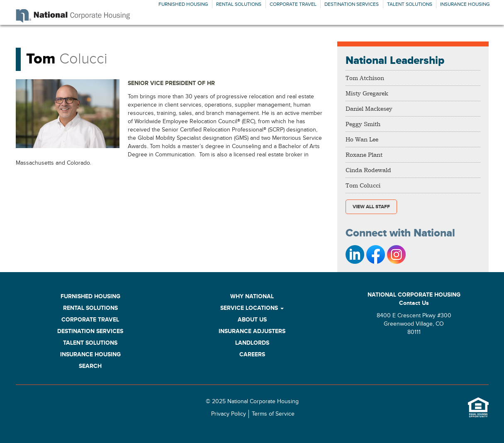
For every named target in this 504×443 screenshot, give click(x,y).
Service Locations (252, 308)
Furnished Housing (183, 4)
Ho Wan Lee (362, 139)
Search (90, 366)
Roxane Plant (364, 155)
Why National (252, 296)
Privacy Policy (229, 414)
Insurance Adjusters (252, 331)
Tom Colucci (363, 185)
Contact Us (414, 303)
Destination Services (352, 4)
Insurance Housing (465, 4)
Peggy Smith (363, 124)
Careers (252, 354)
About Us (252, 320)
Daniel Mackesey (369, 108)
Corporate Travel (293, 4)
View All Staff (371, 207)
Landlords (252, 343)
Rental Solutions (239, 4)
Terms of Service (273, 414)
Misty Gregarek (367, 93)
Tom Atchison (365, 78)
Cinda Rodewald (368, 170)
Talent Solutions (410, 4)
